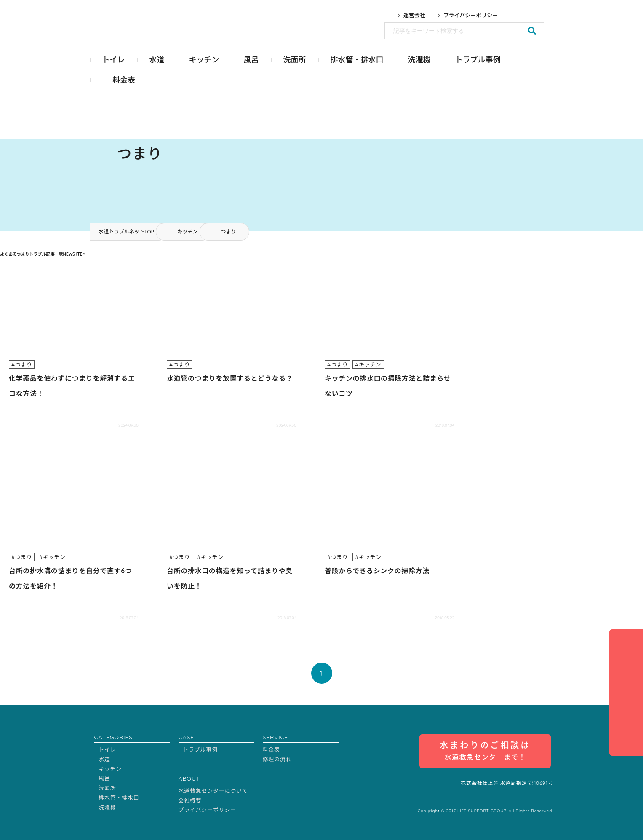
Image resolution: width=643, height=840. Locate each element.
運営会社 (414, 15)
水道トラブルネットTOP (127, 231)
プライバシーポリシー (471, 15)
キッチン (187, 231)
